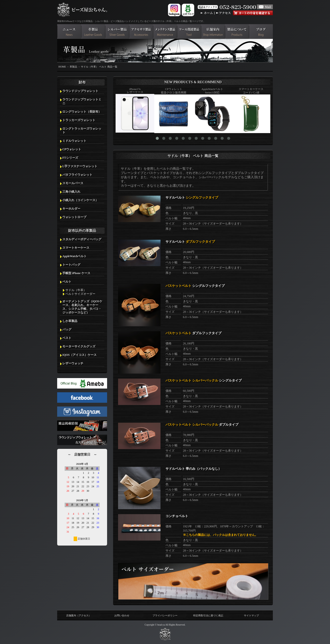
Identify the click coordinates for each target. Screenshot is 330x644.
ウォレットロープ (74, 217)
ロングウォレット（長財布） (82, 112)
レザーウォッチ (73, 363)
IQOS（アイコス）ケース (80, 355)
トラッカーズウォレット (79, 120)
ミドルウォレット (74, 141)
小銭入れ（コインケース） (80, 200)
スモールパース (73, 183)
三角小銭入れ (71, 192)
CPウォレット (72, 149)
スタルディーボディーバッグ (82, 239)
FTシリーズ (70, 158)
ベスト (67, 338)
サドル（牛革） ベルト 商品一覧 (99, 67)
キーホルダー (71, 209)
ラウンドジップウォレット (80, 91)
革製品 (73, 67)
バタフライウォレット (77, 175)
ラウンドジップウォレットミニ (82, 101)
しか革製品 (70, 321)
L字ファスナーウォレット (80, 166)
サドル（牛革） (76, 290)
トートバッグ (71, 265)
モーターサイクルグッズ (79, 346)
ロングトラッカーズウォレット (82, 130)
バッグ (67, 329)
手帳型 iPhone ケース (76, 273)
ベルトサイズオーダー (80, 294)
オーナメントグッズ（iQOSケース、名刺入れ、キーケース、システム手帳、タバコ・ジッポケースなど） (82, 307)
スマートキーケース (76, 248)
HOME (62, 67)
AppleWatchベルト (75, 256)
